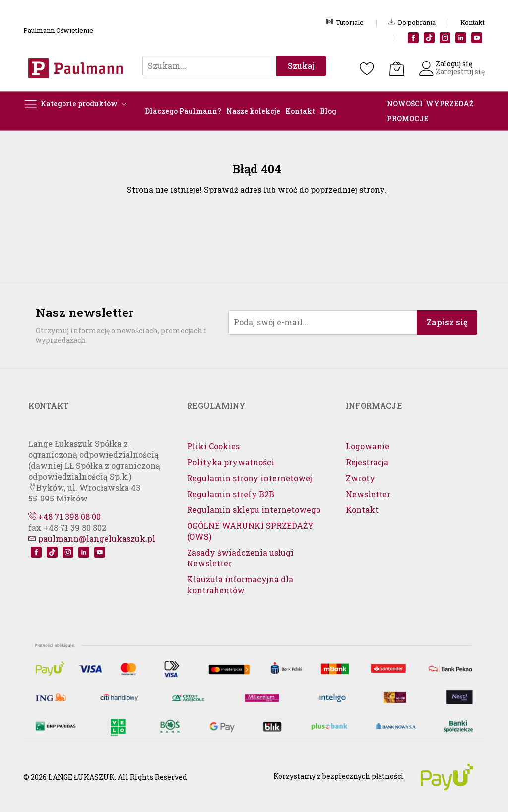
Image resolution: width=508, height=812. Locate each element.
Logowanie (368, 446)
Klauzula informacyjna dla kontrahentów (240, 585)
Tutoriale (345, 22)
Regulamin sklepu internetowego (254, 510)
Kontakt (473, 22)
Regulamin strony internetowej (250, 478)
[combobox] (209, 66)
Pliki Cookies (213, 446)
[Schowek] (367, 68)
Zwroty (360, 478)
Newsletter (368, 494)
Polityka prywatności (231, 462)
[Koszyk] (397, 68)
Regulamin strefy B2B (231, 494)
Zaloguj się (454, 64)
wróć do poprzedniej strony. (332, 190)
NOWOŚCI (405, 103)
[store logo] (78, 68)
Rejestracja (367, 462)
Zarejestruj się (460, 72)
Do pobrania (412, 22)
